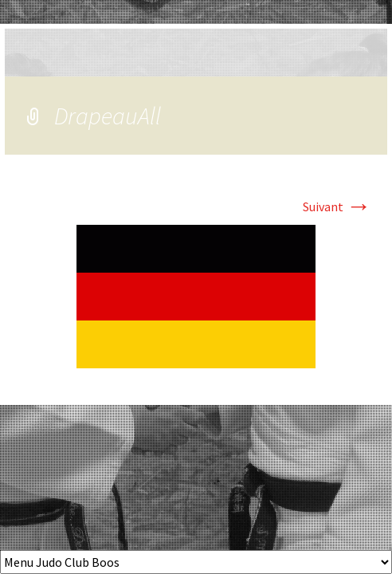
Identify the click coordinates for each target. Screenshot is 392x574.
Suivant (337, 206)
